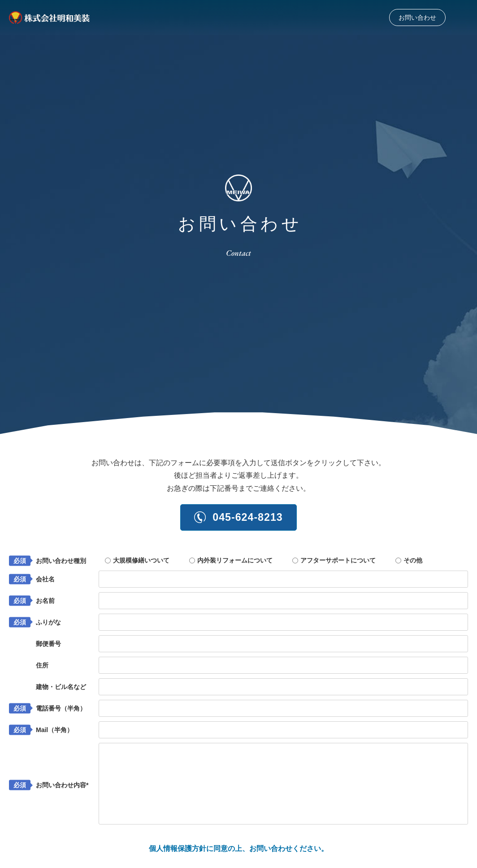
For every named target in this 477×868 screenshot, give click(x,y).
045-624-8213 (239, 518)
